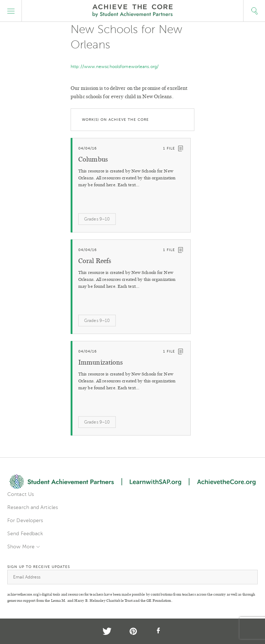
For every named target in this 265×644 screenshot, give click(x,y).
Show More (21, 547)
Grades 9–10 (97, 219)
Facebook (159, 631)
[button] (11, 11)
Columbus (93, 159)
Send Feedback (25, 534)
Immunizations (100, 362)
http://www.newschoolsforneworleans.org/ (115, 67)
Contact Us (21, 494)
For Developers (25, 520)
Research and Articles (33, 507)
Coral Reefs (95, 261)
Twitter (107, 631)
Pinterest (133, 631)
